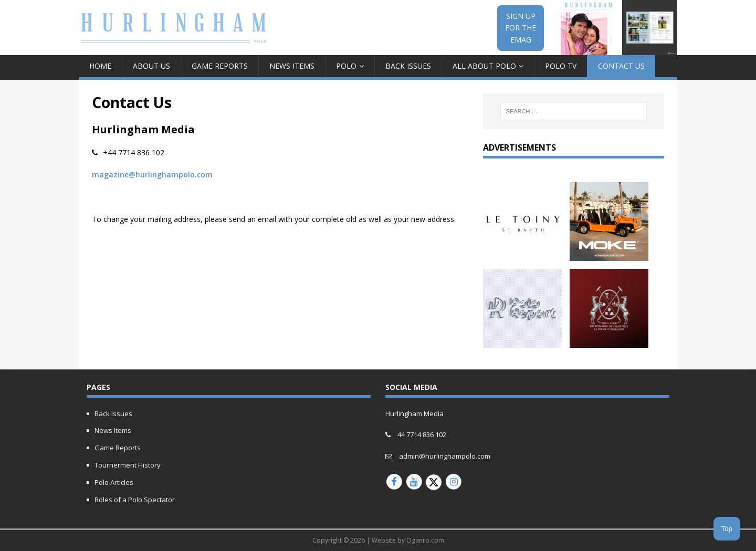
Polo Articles (114, 482)
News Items (292, 66)
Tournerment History (128, 465)
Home (100, 66)
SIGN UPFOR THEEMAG (521, 28)
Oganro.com (425, 540)
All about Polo (484, 66)
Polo (346, 66)
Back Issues (408, 66)
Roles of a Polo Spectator (135, 500)
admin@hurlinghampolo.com (445, 456)
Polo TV (561, 66)
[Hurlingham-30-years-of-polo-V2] (609, 342)
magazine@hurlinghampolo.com (152, 174)
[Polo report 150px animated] (522, 342)
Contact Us (621, 66)
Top (727, 529)
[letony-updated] (522, 254)
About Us (151, 66)
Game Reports (220, 66)
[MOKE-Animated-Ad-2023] (609, 254)
